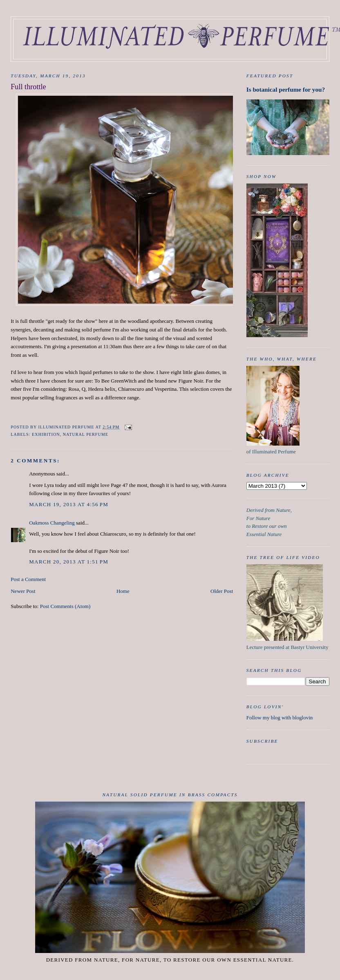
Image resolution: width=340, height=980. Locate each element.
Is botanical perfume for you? (286, 89)
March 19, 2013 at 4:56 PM (69, 504)
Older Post (222, 591)
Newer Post (23, 591)
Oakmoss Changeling (52, 523)
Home (123, 591)
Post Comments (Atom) (65, 606)
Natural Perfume (86, 434)
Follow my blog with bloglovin (280, 718)
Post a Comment (28, 579)
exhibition (46, 434)
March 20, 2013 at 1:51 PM (69, 562)
